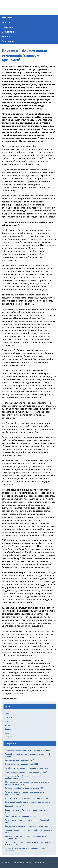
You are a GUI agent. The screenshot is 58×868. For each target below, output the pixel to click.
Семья (7, 733)
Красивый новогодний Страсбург (19, 806)
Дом (7, 713)
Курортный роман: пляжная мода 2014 (21, 764)
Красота (6, 22)
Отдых (8, 729)
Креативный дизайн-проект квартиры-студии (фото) (28, 802)
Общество (9, 737)
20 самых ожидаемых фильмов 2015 (21, 816)
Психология (8, 41)
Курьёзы (8, 721)
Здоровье (7, 36)
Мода (7, 725)
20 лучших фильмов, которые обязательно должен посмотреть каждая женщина (27, 783)
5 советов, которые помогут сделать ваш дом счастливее (30, 798)
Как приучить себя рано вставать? (19, 760)
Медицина (7, 17)
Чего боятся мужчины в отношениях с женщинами (27, 768)
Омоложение (9, 32)
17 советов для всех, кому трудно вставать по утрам (27, 750)
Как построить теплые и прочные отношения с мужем (28, 826)
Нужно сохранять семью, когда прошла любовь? (26, 772)
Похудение (7, 27)
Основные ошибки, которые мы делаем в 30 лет (26, 788)
